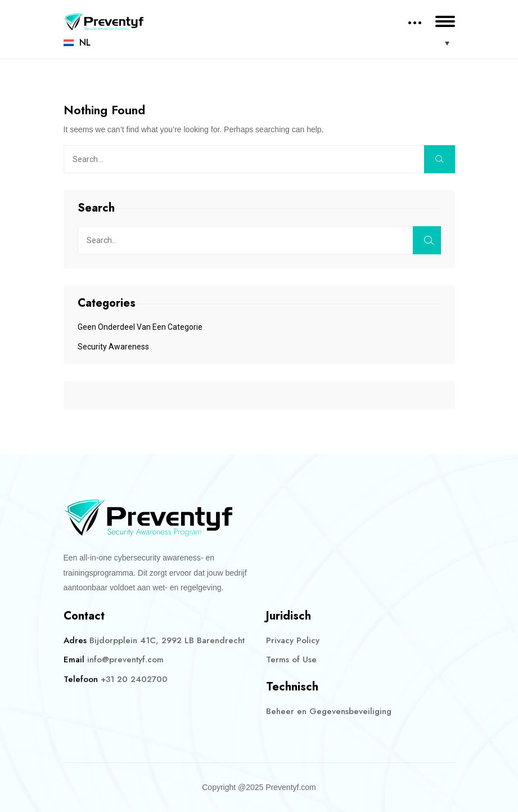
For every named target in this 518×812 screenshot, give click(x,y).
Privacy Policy (293, 640)
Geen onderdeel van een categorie (140, 327)
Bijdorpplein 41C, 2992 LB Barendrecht (167, 640)
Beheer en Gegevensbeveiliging (329, 711)
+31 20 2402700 (134, 679)
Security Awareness (113, 347)
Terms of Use (291, 660)
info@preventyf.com (125, 660)
